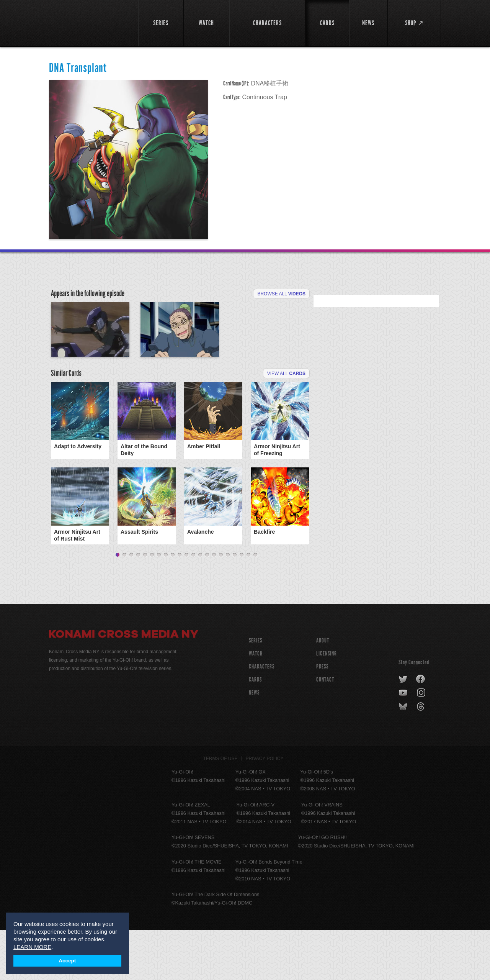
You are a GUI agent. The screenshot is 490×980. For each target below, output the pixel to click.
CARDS (255, 729)
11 (186, 605)
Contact (325, 729)
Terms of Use (220, 808)
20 (248, 605)
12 (193, 605)
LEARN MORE (32, 947)
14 (207, 605)
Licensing (327, 703)
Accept (67, 961)
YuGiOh (89, 22)
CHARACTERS (262, 716)
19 (242, 605)
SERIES (256, 690)
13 (200, 605)
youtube (404, 743)
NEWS (254, 742)
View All (286, 423)
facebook (421, 729)
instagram (422, 743)
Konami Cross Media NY (124, 685)
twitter (403, 729)
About (323, 690)
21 (255, 605)
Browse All (281, 294)
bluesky (404, 757)
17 (228, 605)
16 (221, 605)
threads (422, 757)
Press (322, 716)
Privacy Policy (265, 808)
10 (180, 605)
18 (235, 605)
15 (214, 605)
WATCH (256, 703)
